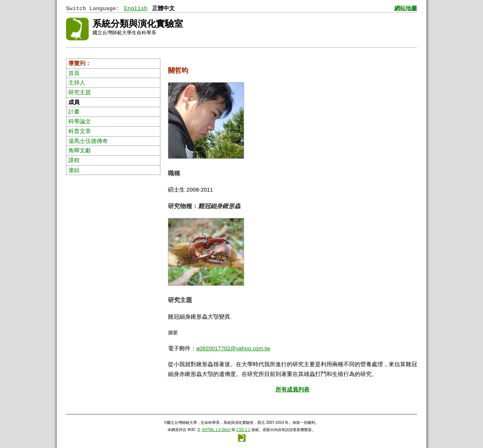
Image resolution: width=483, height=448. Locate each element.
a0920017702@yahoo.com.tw (233, 348)
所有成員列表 (292, 390)
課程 (74, 160)
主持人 (77, 83)
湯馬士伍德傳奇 (88, 141)
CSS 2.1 (243, 430)
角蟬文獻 (80, 150)
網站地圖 (406, 9)
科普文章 (80, 131)
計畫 (74, 112)
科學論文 (80, 121)
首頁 (74, 73)
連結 (74, 170)
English (136, 9)
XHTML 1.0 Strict (216, 430)
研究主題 (80, 92)
